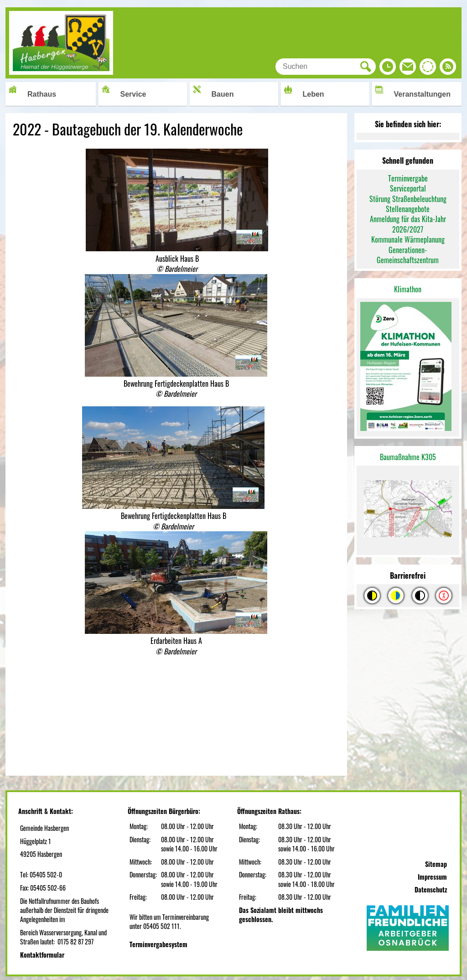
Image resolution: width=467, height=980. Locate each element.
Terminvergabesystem (158, 944)
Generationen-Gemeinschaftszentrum (408, 255)
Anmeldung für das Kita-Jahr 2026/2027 (408, 224)
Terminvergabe (408, 178)
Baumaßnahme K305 (408, 457)
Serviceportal (408, 188)
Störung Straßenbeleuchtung (408, 199)
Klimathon (408, 289)
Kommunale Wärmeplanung (408, 239)
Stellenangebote (408, 209)
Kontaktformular (42, 955)
